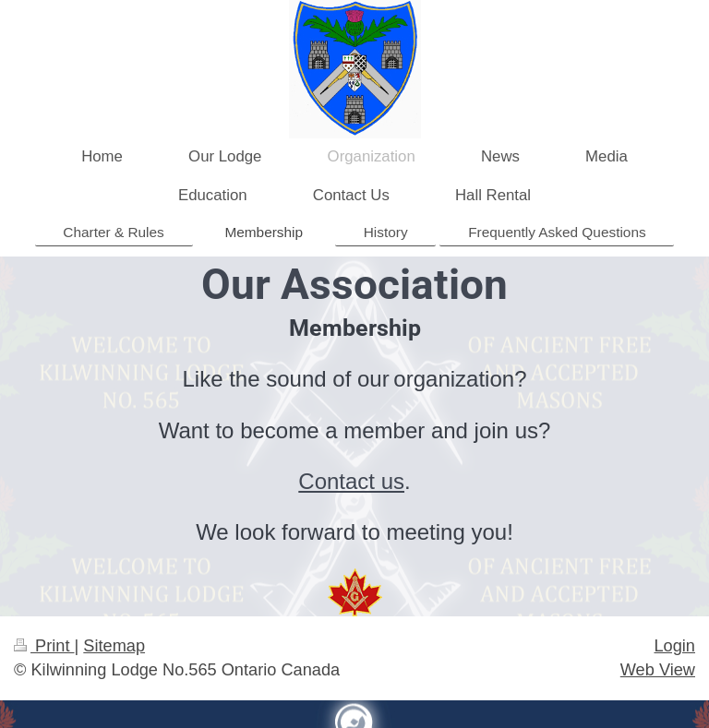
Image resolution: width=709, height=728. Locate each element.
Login (674, 646)
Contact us (351, 481)
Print (44, 646)
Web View (658, 670)
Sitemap (114, 646)
